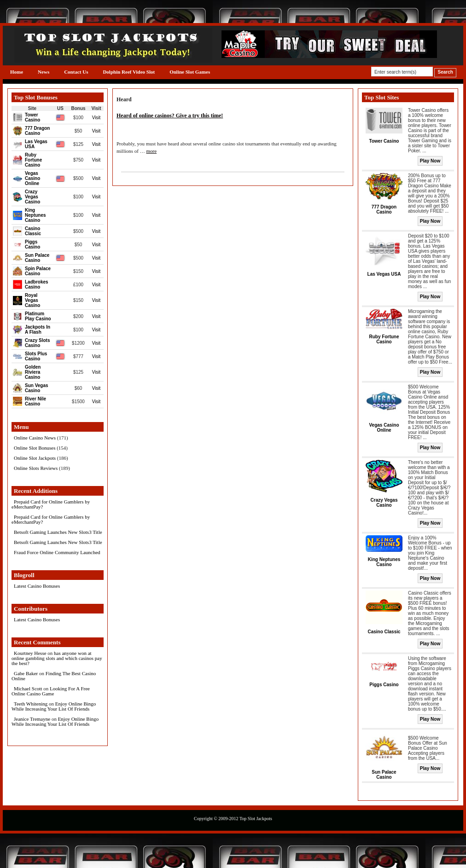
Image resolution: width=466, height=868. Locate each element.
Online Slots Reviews (36, 468)
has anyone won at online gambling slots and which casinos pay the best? (57, 658)
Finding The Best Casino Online (54, 676)
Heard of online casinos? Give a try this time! (170, 116)
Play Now (430, 161)
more (151, 151)
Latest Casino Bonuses (37, 586)
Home (17, 72)
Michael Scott (28, 689)
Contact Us (76, 72)
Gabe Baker (26, 673)
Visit (96, 118)
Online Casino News (35, 438)
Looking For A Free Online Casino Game (51, 691)
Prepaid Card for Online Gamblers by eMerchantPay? (51, 504)
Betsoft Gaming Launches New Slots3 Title (58, 532)
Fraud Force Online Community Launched (57, 552)
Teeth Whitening (31, 704)
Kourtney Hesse (30, 653)
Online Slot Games (190, 72)
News (44, 72)
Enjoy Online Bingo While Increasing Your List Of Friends (54, 706)
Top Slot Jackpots (256, 819)
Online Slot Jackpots (35, 458)
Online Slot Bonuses (35, 448)
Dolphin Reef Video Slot (129, 72)
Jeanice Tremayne (32, 719)
